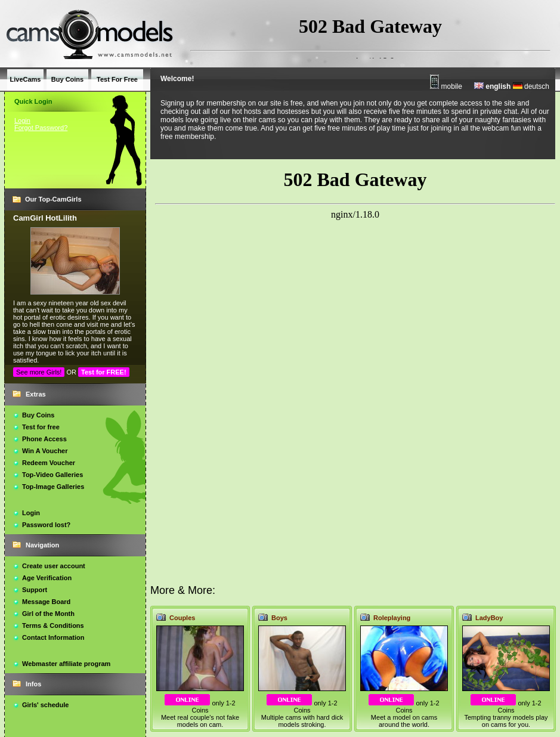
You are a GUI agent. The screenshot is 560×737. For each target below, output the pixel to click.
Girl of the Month (48, 614)
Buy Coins (38, 415)
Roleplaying (392, 618)
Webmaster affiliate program (66, 664)
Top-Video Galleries (52, 475)
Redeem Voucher (49, 463)
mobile (446, 86)
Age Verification (47, 578)
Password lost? (46, 525)
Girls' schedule (45, 705)
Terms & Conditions (53, 625)
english (492, 86)
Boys (279, 618)
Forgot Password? (41, 128)
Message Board (46, 602)
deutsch (531, 86)
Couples (182, 618)
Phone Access (44, 439)
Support (35, 590)
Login (22, 120)
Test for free (41, 427)
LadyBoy (489, 618)
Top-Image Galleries (53, 487)
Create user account (54, 566)
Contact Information (53, 637)
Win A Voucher (45, 451)
